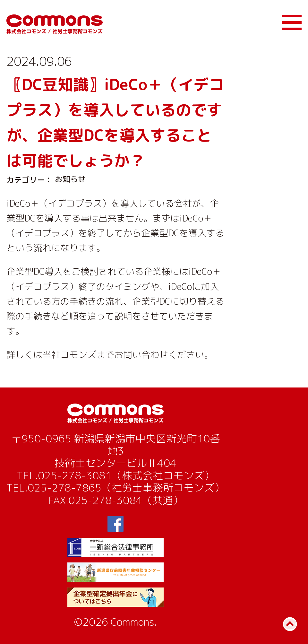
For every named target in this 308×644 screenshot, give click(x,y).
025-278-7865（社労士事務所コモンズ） (126, 488)
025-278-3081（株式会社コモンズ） (126, 475)
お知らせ (70, 179)
